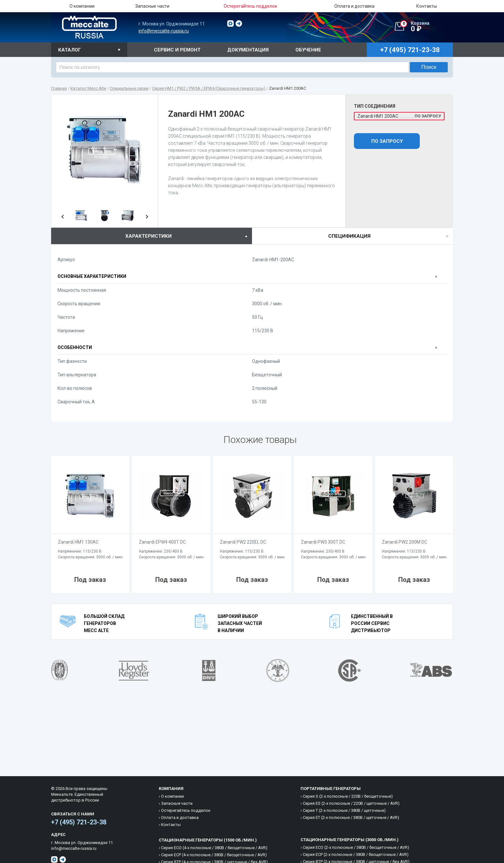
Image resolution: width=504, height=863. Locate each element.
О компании (82, 6)
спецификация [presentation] (349, 236)
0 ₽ (427, 27)
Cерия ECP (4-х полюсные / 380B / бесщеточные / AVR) (214, 855)
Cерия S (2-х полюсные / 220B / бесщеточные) (348, 796)
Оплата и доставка (354, 6)
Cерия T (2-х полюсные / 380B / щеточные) (344, 810)
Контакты (427, 6)
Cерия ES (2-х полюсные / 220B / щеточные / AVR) (351, 803)
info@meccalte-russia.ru (164, 31)
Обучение (308, 50)
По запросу (387, 141)
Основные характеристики (92, 276)
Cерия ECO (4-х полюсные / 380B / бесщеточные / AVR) (214, 848)
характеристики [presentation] (148, 236)
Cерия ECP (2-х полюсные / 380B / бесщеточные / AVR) (356, 854)
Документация (248, 50)
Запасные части (152, 6)
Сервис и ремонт (177, 50)
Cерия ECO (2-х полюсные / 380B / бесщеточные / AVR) (356, 847)
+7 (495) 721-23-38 (79, 822)
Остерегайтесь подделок (186, 810)
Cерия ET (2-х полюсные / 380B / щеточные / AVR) (351, 817)
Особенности (75, 347)
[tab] (152, 236)
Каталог (70, 50)
